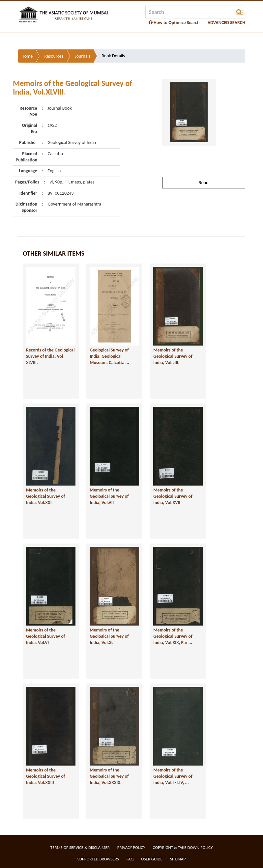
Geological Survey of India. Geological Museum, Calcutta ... (109, 356)
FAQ (130, 859)
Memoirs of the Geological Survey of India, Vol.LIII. (173, 356)
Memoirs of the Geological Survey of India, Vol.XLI (109, 636)
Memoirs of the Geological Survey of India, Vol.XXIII (45, 776)
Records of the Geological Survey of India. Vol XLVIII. (50, 356)
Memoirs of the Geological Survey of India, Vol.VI (45, 636)
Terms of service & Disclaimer (80, 847)
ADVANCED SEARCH (226, 23)
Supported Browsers (98, 859)
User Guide (152, 859)
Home (27, 56)
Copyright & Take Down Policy (183, 847)
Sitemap (178, 859)
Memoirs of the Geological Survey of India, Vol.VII (109, 496)
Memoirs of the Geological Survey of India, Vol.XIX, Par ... (173, 636)
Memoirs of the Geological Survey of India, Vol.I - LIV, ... (173, 776)
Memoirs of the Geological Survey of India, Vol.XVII (173, 496)
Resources (54, 56)
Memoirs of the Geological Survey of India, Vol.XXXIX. (109, 776)
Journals (83, 56)
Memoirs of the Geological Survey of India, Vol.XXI (45, 496)
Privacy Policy (131, 847)
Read (204, 182)
